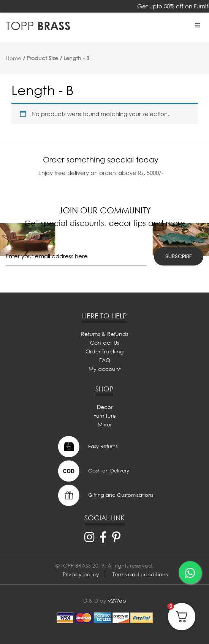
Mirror (105, 424)
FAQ (105, 360)
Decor (105, 407)
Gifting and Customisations (105, 495)
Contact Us (104, 343)
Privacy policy (81, 574)
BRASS (38, 25)
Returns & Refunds (104, 334)
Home (13, 58)
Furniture (105, 416)
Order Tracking (104, 351)
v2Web (117, 600)
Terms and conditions (140, 574)
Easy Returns (87, 447)
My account (105, 369)
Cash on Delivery (93, 471)
